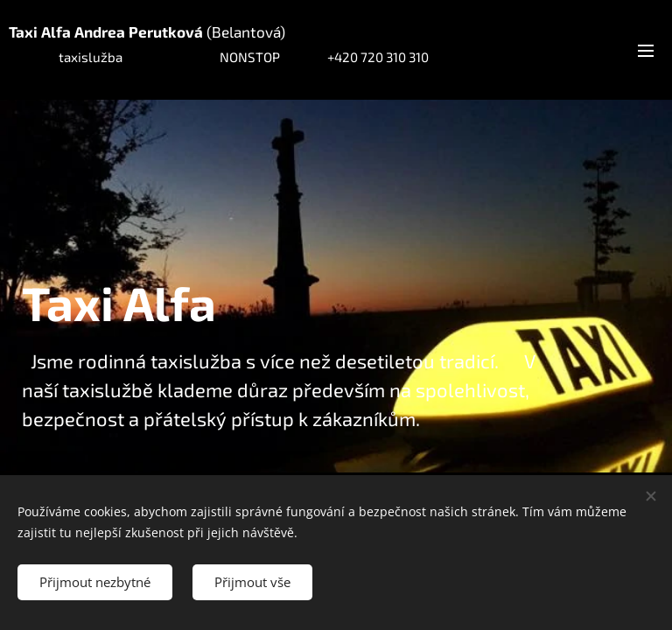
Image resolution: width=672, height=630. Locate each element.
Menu (646, 51)
